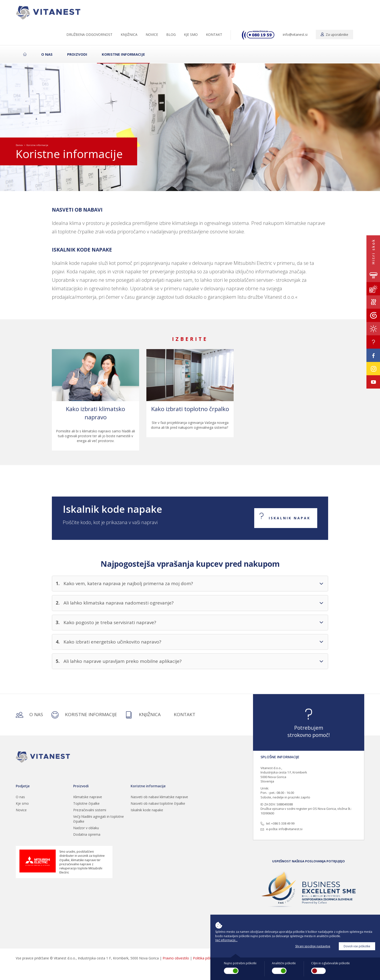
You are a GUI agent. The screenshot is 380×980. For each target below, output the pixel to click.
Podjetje (23, 786)
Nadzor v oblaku (86, 828)
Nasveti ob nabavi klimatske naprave (159, 797)
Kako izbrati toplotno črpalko (190, 409)
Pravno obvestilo (176, 958)
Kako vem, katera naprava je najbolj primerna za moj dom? (128, 583)
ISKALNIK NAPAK (290, 518)
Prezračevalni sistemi (90, 810)
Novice (21, 810)
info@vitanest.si (295, 34)
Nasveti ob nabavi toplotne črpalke (158, 803)
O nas (47, 54)
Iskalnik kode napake (147, 810)
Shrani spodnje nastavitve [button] (313, 946)
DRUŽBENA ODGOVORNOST (89, 34)
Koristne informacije (123, 54)
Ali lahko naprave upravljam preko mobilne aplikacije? (123, 661)
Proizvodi (77, 54)
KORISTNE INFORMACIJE (84, 715)
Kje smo (22, 803)
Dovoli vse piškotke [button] (357, 946)
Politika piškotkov (207, 958)
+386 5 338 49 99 (283, 823)
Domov (19, 145)
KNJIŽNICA (129, 34)
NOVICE (152, 34)
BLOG (171, 34)
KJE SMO (191, 34)
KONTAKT (214, 34)
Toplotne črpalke (86, 803)
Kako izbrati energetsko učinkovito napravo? (112, 642)
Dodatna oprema (87, 834)
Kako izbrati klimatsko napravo (95, 413)
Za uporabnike (334, 34)
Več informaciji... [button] (226, 940)
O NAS (29, 715)
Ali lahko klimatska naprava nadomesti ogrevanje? (119, 603)
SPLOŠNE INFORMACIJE (280, 757)
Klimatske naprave (88, 797)
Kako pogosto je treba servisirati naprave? (110, 622)
